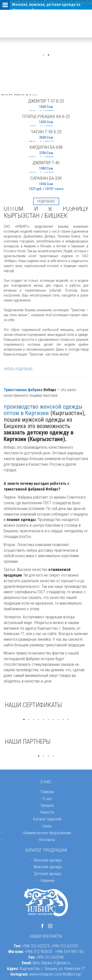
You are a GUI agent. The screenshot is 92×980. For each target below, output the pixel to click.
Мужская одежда (48, 867)
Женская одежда (48, 860)
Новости (47, 812)
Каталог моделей (47, 819)
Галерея (47, 806)
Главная (47, 792)
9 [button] (63, 720)
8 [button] (58, 720)
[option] (46, 715)
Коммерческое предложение (47, 833)
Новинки (48, 881)
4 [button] (39, 720)
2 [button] (49, 55)
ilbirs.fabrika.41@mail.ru (52, 963)
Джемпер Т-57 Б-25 (46, 101)
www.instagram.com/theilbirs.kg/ (55, 974)
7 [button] (53, 720)
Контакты (47, 840)
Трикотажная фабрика (23, 390)
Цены (47, 826)
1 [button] (44, 55)
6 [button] (49, 720)
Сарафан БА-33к (46, 178)
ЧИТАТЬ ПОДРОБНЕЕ (18, 369)
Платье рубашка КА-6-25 (46, 116)
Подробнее (46, 201)
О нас (47, 799)
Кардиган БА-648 (46, 147)
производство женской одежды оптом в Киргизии (43, 410)
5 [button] (44, 720)
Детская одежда (48, 874)
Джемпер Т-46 (46, 163)
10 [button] (68, 720)
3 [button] (34, 720)
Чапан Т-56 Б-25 (46, 132)
